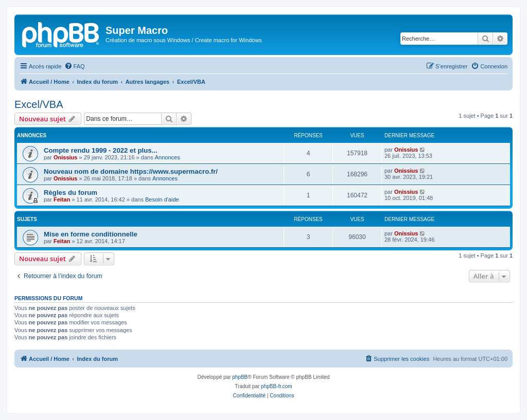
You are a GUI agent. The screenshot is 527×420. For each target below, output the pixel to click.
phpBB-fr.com (277, 386)
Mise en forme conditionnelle (91, 234)
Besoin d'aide (162, 199)
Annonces (168, 157)
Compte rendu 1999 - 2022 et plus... (101, 150)
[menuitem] (75, 66)
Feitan (62, 199)
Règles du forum (71, 193)
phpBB (240, 377)
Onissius (65, 157)
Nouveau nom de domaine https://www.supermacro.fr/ (131, 171)
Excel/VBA (39, 104)
